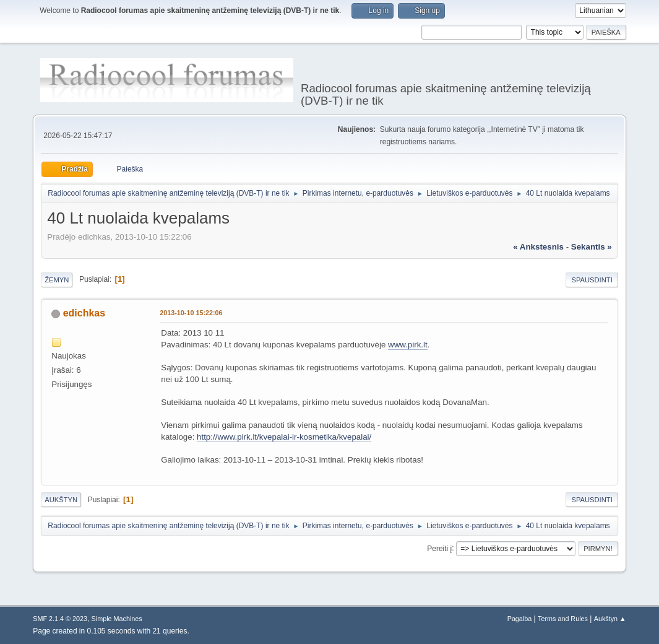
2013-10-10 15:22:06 (191, 313)
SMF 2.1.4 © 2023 (60, 619)
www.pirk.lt (408, 345)
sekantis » (592, 247)
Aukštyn (61, 500)
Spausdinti (592, 280)
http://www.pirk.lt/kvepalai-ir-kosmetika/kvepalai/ (284, 437)
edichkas (84, 313)
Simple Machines (117, 619)
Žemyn (57, 280)
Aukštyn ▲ (610, 619)
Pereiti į (439, 548)
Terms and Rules (563, 619)
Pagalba (520, 619)
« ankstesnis (538, 247)
